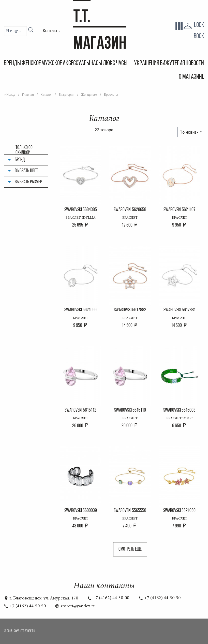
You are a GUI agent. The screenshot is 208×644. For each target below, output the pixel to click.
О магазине (191, 77)
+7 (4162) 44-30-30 (160, 598)
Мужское (52, 64)
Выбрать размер (28, 182)
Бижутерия (172, 64)
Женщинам (89, 95)
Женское (31, 64)
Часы (122, 64)
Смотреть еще (130, 549)
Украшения (147, 64)
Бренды (12, 64)
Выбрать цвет (26, 171)
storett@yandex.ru (75, 606)
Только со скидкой (24, 148)
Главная (28, 95)
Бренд (20, 160)
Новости (195, 64)
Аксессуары (76, 64)
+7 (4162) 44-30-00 (108, 598)
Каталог (46, 95)
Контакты (51, 31)
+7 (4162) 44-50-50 (25, 606)
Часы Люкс (103, 64)
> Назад (10, 95)
